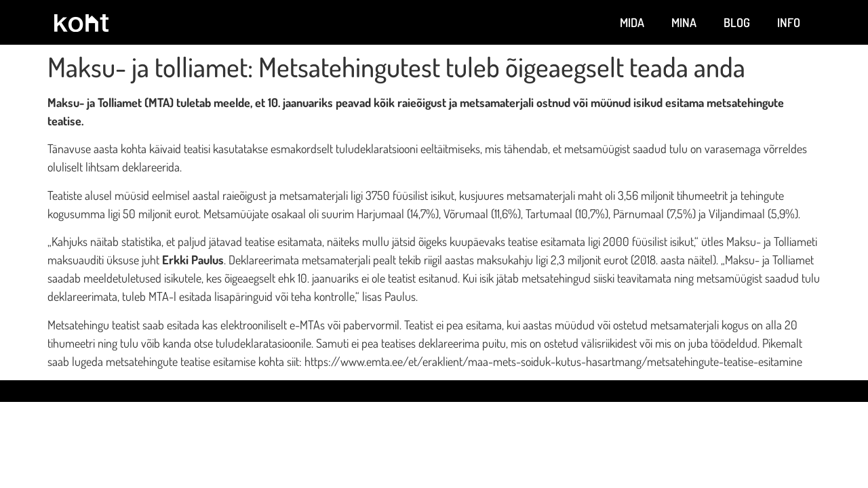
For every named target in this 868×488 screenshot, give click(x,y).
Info (789, 22)
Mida (632, 22)
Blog (737, 22)
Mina (684, 22)
